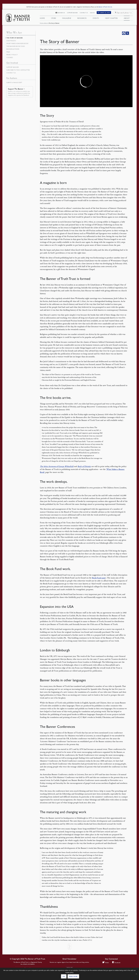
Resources (82, 18)
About (46, 23)
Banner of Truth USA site (106, 7)
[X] (127, 33)
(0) (105, 13)
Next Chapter (111, 18)
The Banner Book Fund (16, 46)
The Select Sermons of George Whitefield (57, 466)
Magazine (67, 18)
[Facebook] (124, 33)
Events (96, 18)
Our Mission (11, 41)
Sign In (92, 13)
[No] (136, 974)
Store (54, 18)
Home (41, 23)
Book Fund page (99, 578)
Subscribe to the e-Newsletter (18, 70)
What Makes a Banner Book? (17, 43)
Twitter (106, 962)
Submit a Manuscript (14, 82)
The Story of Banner (14, 38)
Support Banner (72, 13)
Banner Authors (13, 49)
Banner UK (61, 13)
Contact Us (84, 13)
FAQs (8, 52)
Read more (73, 976)
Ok (64, 976)
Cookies (10, 57)
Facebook (116, 962)
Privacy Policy (12, 55)
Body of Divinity (84, 466)
